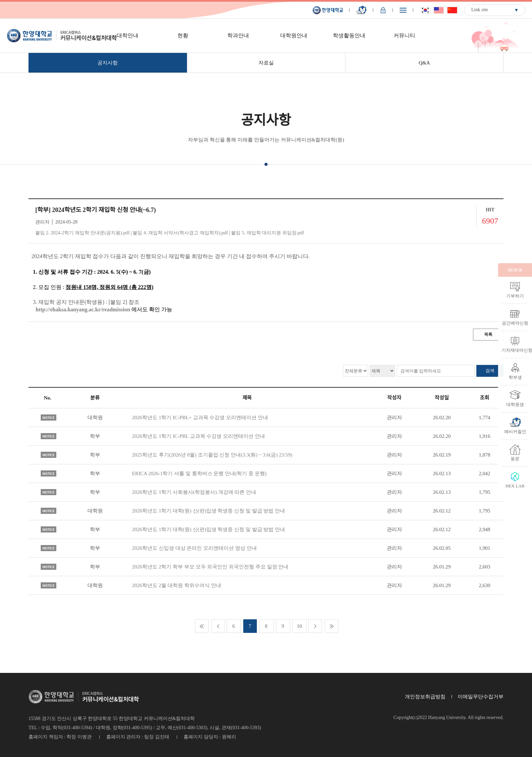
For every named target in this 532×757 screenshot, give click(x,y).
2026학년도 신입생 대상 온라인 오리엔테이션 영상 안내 (194, 548)
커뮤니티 (404, 35)
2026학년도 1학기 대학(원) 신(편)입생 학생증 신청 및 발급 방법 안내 (208, 511)
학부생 (515, 377)
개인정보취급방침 (425, 697)
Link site (480, 10)
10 (299, 626)
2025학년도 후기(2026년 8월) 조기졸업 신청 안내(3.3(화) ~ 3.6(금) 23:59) (212, 455)
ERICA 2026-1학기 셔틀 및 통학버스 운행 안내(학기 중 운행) (199, 473)
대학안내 (128, 35)
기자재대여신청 (515, 350)
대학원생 (515, 404)
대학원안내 (294, 35)
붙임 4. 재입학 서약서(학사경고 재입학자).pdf (180, 233)
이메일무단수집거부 (481, 697)
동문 (515, 459)
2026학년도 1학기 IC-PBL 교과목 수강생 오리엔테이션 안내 (198, 436)
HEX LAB (515, 486)
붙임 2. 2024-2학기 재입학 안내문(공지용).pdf (82, 233)
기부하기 (515, 296)
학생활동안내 (349, 35)
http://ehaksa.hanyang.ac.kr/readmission (83, 309)
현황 (183, 35)
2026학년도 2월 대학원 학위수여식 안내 (177, 585)
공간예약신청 (515, 323)
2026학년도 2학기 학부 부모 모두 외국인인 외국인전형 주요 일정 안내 (210, 567)
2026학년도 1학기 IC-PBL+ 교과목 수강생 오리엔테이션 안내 (200, 418)
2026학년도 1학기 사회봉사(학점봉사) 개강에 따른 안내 (194, 492)
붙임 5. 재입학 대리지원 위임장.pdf (268, 233)
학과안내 (238, 35)
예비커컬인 (515, 431)
